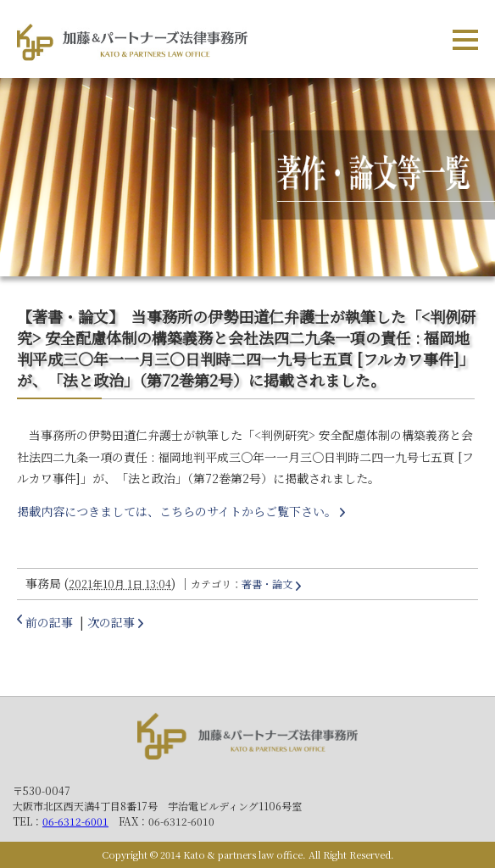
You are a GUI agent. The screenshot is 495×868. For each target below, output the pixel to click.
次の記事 (111, 622)
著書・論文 (267, 584)
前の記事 (49, 622)
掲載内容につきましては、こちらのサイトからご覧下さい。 (177, 511)
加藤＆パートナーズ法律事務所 (247, 740)
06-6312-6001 (75, 821)
